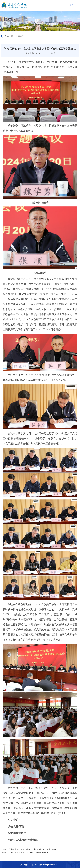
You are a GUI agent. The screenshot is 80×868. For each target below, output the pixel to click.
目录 (71, 5)
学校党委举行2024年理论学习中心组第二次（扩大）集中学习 (34, 849)
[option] (40, 21)
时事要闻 (20, 36)
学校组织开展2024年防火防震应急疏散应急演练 (29, 852)
